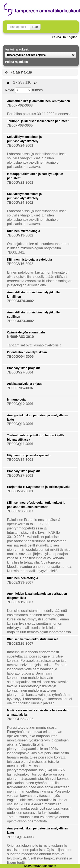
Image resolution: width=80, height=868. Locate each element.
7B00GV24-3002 (20, 202)
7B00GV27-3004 (20, 372)
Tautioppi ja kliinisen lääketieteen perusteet (38, 121)
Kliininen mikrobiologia (24, 231)
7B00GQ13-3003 (20, 837)
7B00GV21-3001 (20, 182)
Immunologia (16, 399)
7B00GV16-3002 (20, 264)
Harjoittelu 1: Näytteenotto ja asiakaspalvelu (38, 487)
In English (70, 37)
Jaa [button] (57, 37)
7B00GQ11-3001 (20, 444)
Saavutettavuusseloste (40, 866)
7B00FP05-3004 (20, 388)
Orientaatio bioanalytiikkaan (27, 352)
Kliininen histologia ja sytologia (29, 260)
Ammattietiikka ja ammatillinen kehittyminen (39, 101)
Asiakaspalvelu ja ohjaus (25, 384)
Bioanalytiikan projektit (23, 368)
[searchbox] (18, 27)
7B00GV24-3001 (20, 145)
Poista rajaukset (17, 62)
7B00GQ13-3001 (20, 424)
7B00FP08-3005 (20, 125)
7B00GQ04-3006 (20, 356)
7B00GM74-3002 (20, 301)
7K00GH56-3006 (20, 719)
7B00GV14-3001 (20, 460)
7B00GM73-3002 (20, 321)
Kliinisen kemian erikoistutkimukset (32, 639)
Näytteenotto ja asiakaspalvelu (29, 455)
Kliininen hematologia (23, 578)
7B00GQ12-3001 (20, 404)
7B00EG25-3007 (20, 643)
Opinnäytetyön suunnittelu (26, 332)
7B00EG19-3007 (20, 602)
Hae (35, 27)
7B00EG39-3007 (20, 582)
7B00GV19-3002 (20, 235)
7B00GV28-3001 (20, 491)
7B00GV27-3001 (20, 475)
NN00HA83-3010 (20, 337)
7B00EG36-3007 (20, 511)
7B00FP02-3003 (20, 105)
